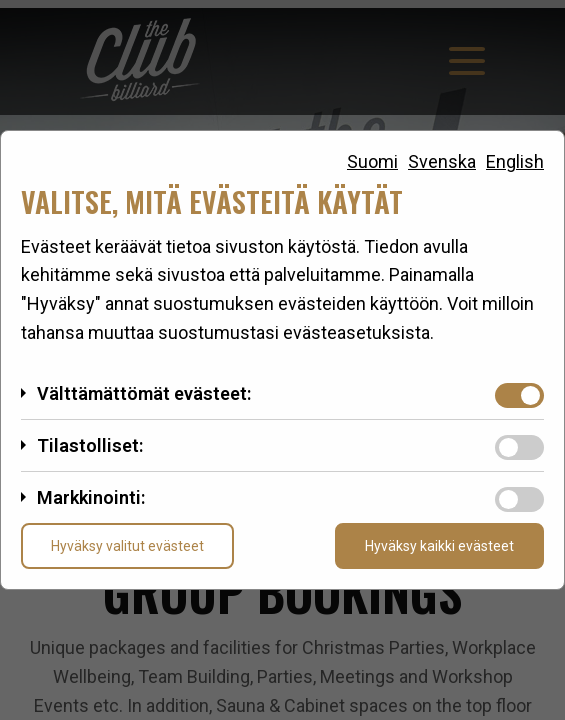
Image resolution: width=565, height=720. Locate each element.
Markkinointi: (91, 497)
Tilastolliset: (90, 445)
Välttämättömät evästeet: (144, 393)
